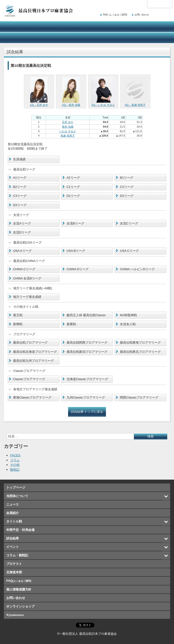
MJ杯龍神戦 (128, 315)
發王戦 (18, 315)
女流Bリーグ (76, 223)
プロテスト (122, 38)
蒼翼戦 (71, 324)
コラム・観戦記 (87, 38)
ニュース (52, 27)
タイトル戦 (122, 27)
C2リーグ (127, 187)
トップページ (16, 487)
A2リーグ (73, 178)
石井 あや (68, 122)
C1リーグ (73, 187)
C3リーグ (20, 196)
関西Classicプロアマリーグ (139, 397)
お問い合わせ (142, 15)
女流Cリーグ (129, 223)
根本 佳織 (68, 127)
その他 (15, 465)
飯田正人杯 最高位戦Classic (86, 315)
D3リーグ (20, 205)
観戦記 (15, 470)
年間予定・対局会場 (157, 27)
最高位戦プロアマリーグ (30, 342)
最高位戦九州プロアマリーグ (33, 361)
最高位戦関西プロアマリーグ (87, 342)
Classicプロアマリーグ (29, 379)
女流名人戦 (128, 324)
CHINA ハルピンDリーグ (137, 269)
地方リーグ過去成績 (27, 297)
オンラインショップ (157, 38)
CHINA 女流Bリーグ (27, 278)
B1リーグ (127, 178)
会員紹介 (87, 27)
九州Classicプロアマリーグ (86, 397)
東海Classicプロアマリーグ (32, 397)
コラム (15, 460)
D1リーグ (73, 196)
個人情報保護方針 (19, 589)
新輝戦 (18, 324)
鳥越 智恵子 (68, 136)
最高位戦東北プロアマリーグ (140, 352)
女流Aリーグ (22, 223)
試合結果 (17, 38)
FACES (15, 455)
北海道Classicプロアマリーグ (87, 379)
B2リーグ (20, 187)
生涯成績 (19, 159)
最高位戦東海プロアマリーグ (140, 342)
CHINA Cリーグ (24, 269)
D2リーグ (127, 196)
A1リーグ (20, 178)
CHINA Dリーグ (78, 269)
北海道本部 (160, 4)
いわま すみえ (68, 131)
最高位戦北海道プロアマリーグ (35, 352)
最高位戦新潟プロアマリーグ (87, 352)
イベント (52, 38)
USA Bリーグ (76, 251)
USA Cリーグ (129, 251)
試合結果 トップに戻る (87, 412)
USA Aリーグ (22, 251)
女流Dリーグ (22, 232)
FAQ (115, 15)
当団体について (17, 27)
